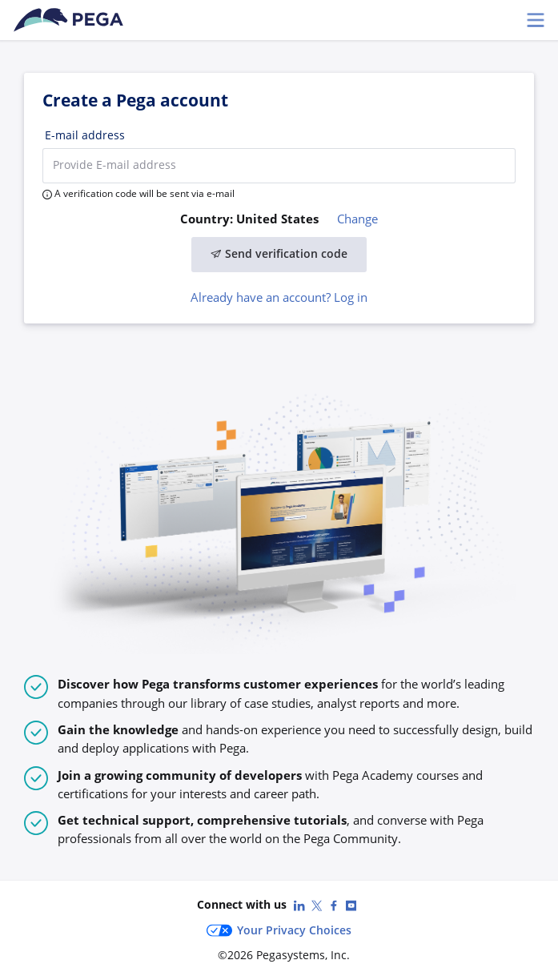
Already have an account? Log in (279, 297)
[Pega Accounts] (71, 20)
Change (357, 219)
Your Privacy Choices (279, 930)
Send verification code (279, 254)
